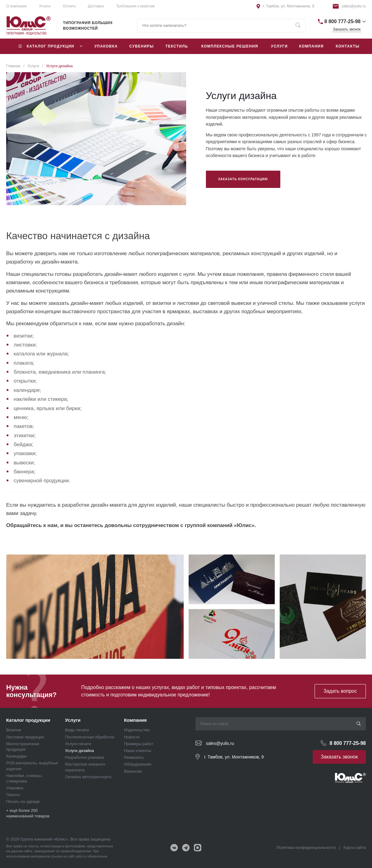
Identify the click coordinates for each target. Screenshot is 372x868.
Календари (16, 756)
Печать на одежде (23, 802)
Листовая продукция (25, 737)
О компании (16, 6)
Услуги (73, 720)
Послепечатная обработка (90, 737)
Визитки (14, 730)
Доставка (96, 6)
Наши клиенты (138, 751)
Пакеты (13, 795)
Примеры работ (139, 744)
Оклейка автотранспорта (88, 777)
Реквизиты (134, 757)
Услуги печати (78, 744)
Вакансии (133, 771)
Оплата (69, 6)
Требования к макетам (135, 6)
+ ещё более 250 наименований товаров (28, 813)
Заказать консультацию (243, 179)
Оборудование (138, 764)
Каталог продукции (28, 720)
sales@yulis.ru (354, 6)
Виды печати (77, 730)
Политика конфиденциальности (306, 847)
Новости (132, 737)
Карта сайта (355, 847)
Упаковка (15, 788)
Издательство (137, 730)
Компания (136, 720)
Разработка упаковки (85, 757)
